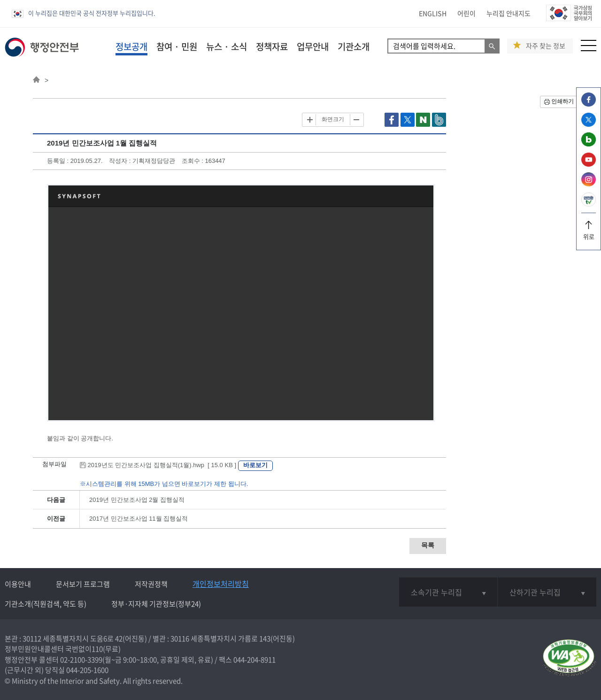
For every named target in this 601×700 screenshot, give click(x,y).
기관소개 (354, 46)
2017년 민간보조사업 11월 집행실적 (139, 519)
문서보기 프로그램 (83, 584)
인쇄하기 (562, 101)
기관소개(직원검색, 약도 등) (46, 604)
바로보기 (255, 465)
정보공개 (131, 46)
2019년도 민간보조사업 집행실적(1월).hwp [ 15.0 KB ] (159, 465)
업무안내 (313, 46)
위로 (589, 233)
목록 (428, 545)
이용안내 (18, 584)
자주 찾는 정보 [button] (546, 46)
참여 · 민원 (177, 46)
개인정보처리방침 (221, 584)
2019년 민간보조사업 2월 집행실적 (137, 500)
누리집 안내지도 (509, 13)
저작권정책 (151, 584)
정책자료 (272, 46)
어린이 (466, 13)
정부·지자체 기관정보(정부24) (156, 604)
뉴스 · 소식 (227, 46)
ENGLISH (433, 13)
